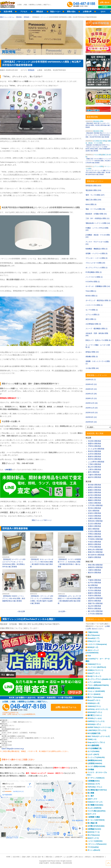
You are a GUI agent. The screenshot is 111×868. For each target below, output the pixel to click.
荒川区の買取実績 (94, 508)
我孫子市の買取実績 (95, 603)
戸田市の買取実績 (94, 446)
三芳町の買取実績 (94, 464)
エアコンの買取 (98, 166)
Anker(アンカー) (94, 673)
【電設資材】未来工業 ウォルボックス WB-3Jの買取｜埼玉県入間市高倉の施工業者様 (98, 125)
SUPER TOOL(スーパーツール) (99, 727)
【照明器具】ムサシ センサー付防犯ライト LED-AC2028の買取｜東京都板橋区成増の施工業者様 (69, 587)
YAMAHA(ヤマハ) (94, 664)
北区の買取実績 (94, 511)
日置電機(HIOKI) (94, 781)
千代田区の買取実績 (95, 539)
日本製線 (91, 769)
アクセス (24, 12)
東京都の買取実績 (94, 485)
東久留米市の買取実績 (96, 555)
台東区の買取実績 (94, 518)
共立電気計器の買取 (100, 141)
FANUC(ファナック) (95, 802)
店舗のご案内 (26, 857)
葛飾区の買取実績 (94, 500)
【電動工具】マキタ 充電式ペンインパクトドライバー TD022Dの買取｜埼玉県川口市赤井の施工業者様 (98, 161)
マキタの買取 (97, 155)
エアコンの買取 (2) (92, 315)
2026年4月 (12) (91, 384)
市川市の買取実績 (94, 590)
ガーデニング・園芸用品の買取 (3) (98, 300)
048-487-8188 (24, 707)
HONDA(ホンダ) (93, 703)
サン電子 (91, 796)
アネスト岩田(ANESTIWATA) (98, 685)
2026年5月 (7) (91, 380)
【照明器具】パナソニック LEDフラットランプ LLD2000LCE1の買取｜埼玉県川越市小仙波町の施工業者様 (42, 587)
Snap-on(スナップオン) (96, 742)
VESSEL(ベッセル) (95, 718)
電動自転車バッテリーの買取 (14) (98, 223)
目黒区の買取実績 (94, 526)
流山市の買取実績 (94, 606)
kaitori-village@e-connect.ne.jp (13, 749)
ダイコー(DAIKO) (94, 694)
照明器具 (27, 17)
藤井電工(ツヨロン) (95, 715)
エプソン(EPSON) (94, 682)
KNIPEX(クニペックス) (96, 721)
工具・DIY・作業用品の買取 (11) (97, 218)
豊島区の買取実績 (94, 537)
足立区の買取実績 (94, 524)
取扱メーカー (55, 12)
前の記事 (22, 611)
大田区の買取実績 (94, 503)
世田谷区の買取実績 (95, 521)
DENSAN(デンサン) (95, 712)
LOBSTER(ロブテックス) (97, 730)
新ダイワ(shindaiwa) (95, 697)
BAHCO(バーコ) (93, 832)
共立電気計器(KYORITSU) (97, 790)
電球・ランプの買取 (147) (95, 195)
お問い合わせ (105, 2)
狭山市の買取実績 (94, 467)
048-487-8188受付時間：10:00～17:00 (82, 5)
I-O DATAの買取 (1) (93, 282)
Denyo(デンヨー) (94, 700)
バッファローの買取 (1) (94, 277)
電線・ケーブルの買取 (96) (95, 209)
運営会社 (88, 857)
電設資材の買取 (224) (93, 190)
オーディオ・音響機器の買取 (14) (98, 286)
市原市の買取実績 (94, 596)
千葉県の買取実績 (94, 580)
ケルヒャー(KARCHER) (96, 691)
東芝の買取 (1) (91, 319)
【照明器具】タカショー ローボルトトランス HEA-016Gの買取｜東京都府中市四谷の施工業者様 (42, 550)
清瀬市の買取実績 (94, 557)
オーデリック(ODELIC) (96, 778)
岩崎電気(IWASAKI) (95, 760)
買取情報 (19, 17)
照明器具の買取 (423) (93, 186)
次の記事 (62, 611)
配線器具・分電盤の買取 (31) (96, 214)
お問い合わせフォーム (66, 707)
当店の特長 (8, 12)
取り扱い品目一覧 (38, 857)
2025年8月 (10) (91, 422)
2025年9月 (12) (91, 417)
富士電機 (91, 793)
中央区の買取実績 (94, 542)
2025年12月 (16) (92, 403)
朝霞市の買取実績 (94, 444)
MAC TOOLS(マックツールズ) (99, 736)
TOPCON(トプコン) (95, 787)
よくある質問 (68, 857)
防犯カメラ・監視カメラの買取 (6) (98, 340)
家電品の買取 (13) (92, 352)
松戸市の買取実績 (94, 583)
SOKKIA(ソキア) (94, 784)
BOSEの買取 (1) (91, 296)
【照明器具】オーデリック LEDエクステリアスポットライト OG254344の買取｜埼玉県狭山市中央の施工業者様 (14, 550)
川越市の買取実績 (94, 475)
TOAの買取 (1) (91, 291)
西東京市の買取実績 (95, 552)
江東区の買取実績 (94, 498)
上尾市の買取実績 (94, 469)
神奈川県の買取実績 (95, 565)
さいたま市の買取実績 (96, 449)
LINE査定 (105, 7)
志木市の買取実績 (94, 454)
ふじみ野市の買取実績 (96, 462)
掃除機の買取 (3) (92, 357)
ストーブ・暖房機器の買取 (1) (96, 329)
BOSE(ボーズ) (93, 647)
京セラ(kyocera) (94, 635)
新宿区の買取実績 (94, 492)
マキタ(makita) (93, 847)
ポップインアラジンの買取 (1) (96, 268)
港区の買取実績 (94, 529)
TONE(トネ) (92, 739)
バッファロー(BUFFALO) (97, 667)
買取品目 (40, 12)
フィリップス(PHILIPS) (96, 757)
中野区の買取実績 (94, 534)
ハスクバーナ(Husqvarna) (97, 644)
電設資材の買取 (98, 121)
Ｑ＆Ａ (103, 12)
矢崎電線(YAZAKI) (94, 829)
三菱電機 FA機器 (94, 817)
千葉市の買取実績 (94, 588)
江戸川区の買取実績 (95, 505)
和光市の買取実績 (94, 451)
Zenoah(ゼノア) (93, 638)
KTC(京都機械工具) (95, 748)
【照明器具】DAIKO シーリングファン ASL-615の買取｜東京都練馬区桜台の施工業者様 (14, 585)
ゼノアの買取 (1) (92, 310)
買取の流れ (71, 12)
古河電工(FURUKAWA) (96, 826)
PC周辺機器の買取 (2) (94, 272)
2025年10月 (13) (92, 413)
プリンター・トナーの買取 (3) (96, 258)
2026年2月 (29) (91, 394)
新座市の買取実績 (94, 457)
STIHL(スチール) (94, 641)
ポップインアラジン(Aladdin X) (99, 679)
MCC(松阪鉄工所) (94, 733)
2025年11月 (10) (92, 408)
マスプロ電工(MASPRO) (96, 811)
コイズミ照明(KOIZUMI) (96, 766)
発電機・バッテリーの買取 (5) (96, 253)
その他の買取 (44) (92, 368)
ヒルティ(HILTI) (93, 754)
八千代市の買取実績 (95, 614)
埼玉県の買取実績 (94, 441)
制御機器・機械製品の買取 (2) (96, 249)
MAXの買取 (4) (91, 204)
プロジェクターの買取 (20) (95, 263)
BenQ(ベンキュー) (94, 676)
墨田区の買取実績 (94, 544)
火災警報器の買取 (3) (93, 324)
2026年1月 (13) (91, 398)
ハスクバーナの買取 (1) (94, 305)
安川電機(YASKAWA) (95, 805)
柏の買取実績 (93, 585)
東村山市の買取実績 (95, 550)
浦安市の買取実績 (94, 601)
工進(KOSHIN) (93, 632)
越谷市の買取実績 (94, 477)
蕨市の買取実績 (94, 472)
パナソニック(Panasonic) (97, 844)
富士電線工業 (92, 823)
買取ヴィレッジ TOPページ (42, 520)
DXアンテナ (92, 814)
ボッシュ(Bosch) (94, 850)
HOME (8, 857)
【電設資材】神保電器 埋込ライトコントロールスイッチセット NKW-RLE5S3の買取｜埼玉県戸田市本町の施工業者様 (98, 135)
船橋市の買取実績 (94, 593)
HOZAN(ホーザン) (94, 724)
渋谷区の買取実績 (94, 516)
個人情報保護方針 (99, 857)
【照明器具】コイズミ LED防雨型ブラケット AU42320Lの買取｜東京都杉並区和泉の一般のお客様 (69, 550)
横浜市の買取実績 (94, 573)
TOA (89, 656)
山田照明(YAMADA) (95, 763)
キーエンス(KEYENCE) (96, 820)
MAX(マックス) (93, 838)
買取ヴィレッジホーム (7, 17)
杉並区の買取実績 (94, 513)
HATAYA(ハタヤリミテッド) (98, 709)
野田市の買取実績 (94, 609)
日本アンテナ (92, 799)
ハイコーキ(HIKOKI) (95, 841)
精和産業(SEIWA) (94, 688)
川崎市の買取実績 (94, 570)
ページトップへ (108, 863)
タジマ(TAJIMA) (93, 751)
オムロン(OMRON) (94, 808)
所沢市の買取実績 (94, 459)
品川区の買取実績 (94, 495)
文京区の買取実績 (94, 531)
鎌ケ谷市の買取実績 (95, 611)
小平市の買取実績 (94, 547)
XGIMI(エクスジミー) (95, 670)
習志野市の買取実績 (95, 598)
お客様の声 (87, 12)
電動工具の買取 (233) (93, 200)
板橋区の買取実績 (94, 490)
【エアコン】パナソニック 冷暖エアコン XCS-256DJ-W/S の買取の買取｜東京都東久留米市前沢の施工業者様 (98, 172)
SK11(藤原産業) (93, 745)
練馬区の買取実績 (94, 487)
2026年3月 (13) (91, 389)
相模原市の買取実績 (95, 567)
